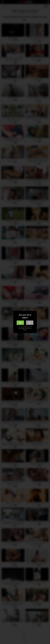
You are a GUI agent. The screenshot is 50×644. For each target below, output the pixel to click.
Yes (20, 323)
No (30, 323)
